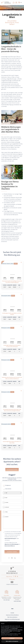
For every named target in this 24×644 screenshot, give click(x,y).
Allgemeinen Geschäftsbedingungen (12, 544)
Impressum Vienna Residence (12, 615)
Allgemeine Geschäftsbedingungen (12, 619)
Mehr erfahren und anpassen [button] (12, 641)
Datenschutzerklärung (12, 621)
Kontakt (12, 613)
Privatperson (8, 485)
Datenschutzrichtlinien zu (10, 546)
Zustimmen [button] (12, 638)
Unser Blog (13, 579)
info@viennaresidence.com (12, 584)
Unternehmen (8, 489)
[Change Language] (20, 3)
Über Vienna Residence (12, 617)
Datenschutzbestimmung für (10, 538)
